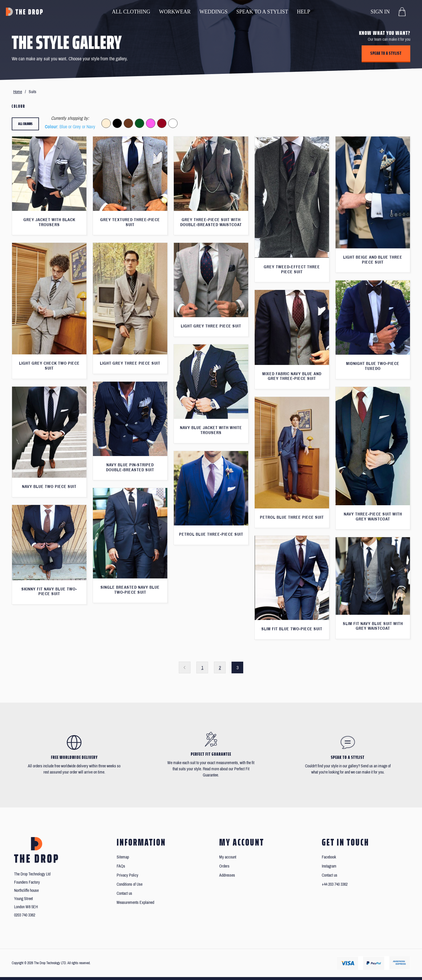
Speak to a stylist (386, 53)
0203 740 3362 (25, 915)
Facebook (329, 857)
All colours (25, 124)
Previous (185, 667)
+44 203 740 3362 (335, 884)
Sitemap (123, 857)
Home (18, 92)
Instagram (329, 866)
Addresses (227, 875)
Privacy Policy (127, 875)
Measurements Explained (135, 903)
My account (228, 857)
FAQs (121, 866)
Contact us (124, 893)
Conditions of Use (130, 884)
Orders (224, 866)
